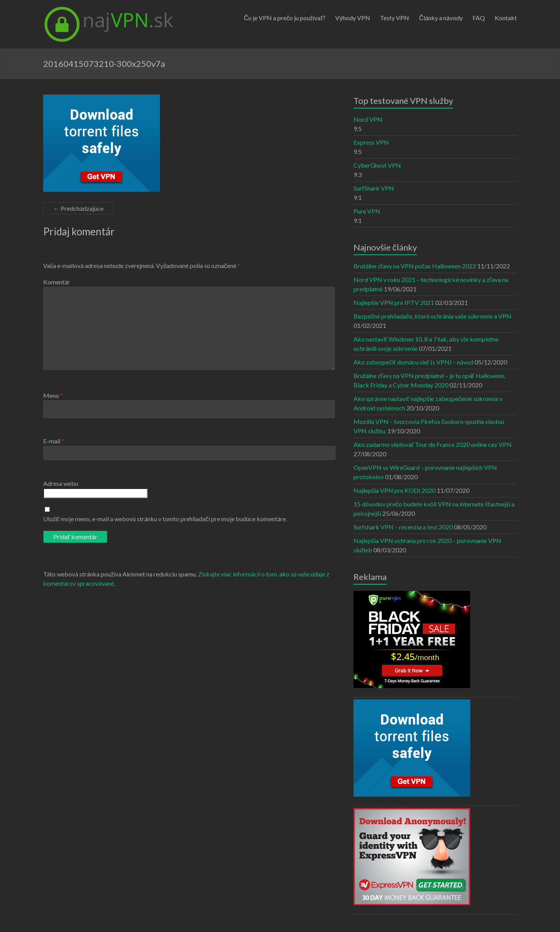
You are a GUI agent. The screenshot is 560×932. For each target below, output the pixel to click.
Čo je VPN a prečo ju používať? (285, 18)
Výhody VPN (353, 18)
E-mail (54, 441)
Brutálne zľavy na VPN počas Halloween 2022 (415, 266)
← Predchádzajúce (78, 208)
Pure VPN (367, 211)
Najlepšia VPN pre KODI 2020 (395, 490)
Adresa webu (61, 483)
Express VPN (371, 142)
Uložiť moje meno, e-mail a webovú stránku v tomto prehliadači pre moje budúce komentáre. (165, 519)
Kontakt (506, 18)
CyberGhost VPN (377, 165)
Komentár (57, 282)
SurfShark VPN (374, 188)
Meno (53, 395)
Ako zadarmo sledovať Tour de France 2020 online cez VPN (433, 444)
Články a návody (441, 18)
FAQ (479, 18)
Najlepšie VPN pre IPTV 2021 (394, 302)
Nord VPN (368, 119)
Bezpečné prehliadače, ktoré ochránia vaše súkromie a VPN (432, 316)
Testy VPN (395, 18)
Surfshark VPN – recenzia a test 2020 (403, 527)
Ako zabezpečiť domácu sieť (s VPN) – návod (413, 362)
